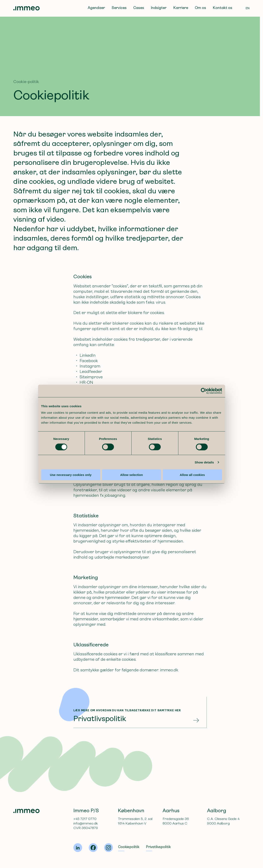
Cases (139, 8)
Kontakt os (222, 8)
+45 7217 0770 (85, 819)
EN (248, 8)
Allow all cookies (194, 500)
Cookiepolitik (129, 847)
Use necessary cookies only (69, 500)
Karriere (181, 8)
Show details (207, 488)
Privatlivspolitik (158, 847)
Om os (200, 8)
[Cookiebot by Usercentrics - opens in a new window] (206, 416)
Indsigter (159, 8)
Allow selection (131, 500)
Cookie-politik (26, 82)
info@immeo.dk (86, 823)
